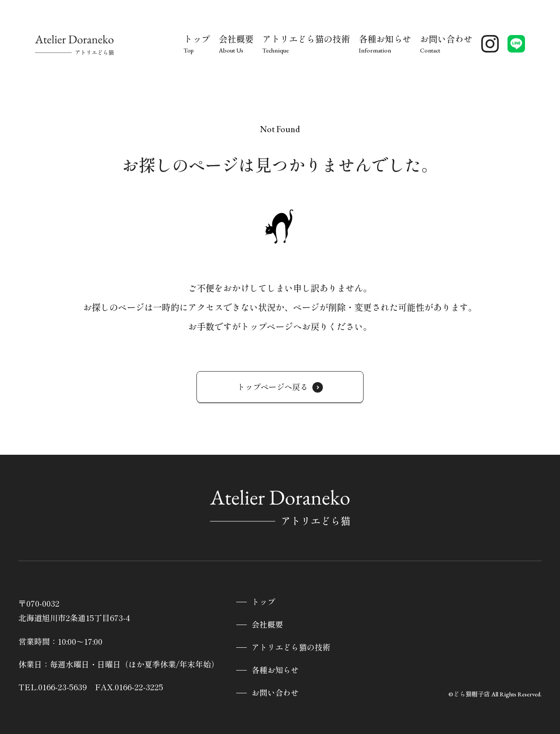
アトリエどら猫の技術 (291, 648)
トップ (263, 602)
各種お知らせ (275, 670)
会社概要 (267, 625)
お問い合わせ (275, 693)
